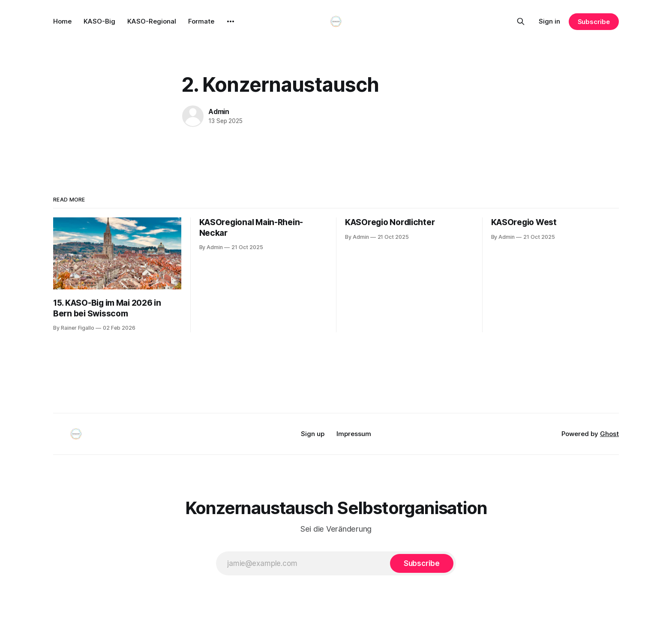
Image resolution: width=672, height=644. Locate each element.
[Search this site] (521, 21)
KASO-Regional (152, 21)
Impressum (354, 434)
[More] (231, 21)
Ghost (609, 434)
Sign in (549, 21)
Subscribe (594, 22)
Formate (201, 21)
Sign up (313, 434)
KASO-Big (99, 21)
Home (62, 21)
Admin (219, 111)
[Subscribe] (422, 563)
